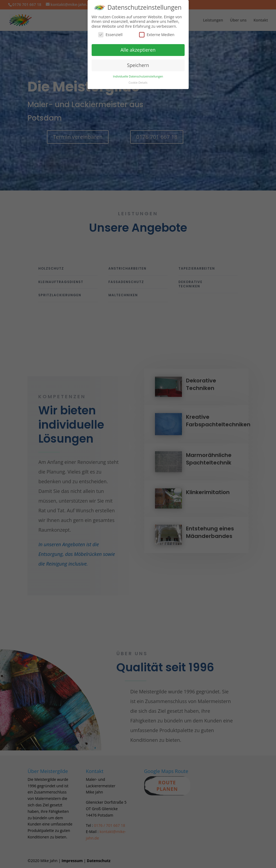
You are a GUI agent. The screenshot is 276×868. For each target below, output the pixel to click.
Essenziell (110, 33)
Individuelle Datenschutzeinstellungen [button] (138, 75)
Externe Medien (157, 33)
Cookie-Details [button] (138, 81)
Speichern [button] (138, 63)
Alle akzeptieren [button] (138, 48)
